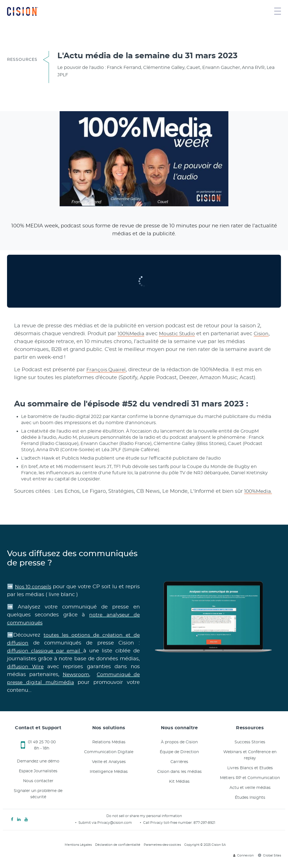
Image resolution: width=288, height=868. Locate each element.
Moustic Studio (180, 334)
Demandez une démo (38, 761)
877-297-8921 (204, 823)
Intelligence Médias (109, 772)
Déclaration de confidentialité (118, 845)
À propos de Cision (179, 742)
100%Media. (259, 491)
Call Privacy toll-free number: (168, 823)
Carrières (179, 762)
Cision (265, 334)
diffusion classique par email (45, 651)
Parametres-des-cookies (162, 845)
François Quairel (107, 370)
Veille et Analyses (109, 762)
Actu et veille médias (250, 788)
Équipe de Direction (179, 752)
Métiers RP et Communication (250, 778)
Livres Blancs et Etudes (250, 768)
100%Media (132, 334)
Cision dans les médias (179, 772)
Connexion (243, 855)
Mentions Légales (78, 845)
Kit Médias (179, 782)
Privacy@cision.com (115, 823)
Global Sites (269, 855)
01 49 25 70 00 (42, 742)
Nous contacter (38, 781)
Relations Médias (109, 742)
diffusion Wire (26, 667)
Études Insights (250, 798)
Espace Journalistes (38, 771)
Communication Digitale (109, 752)
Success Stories (250, 742)
